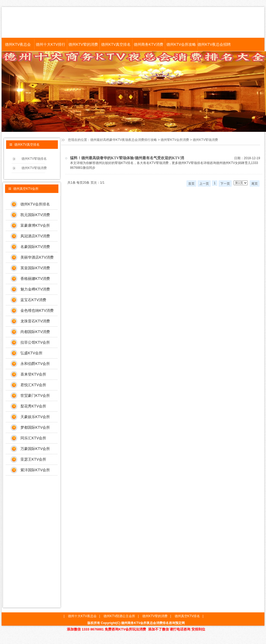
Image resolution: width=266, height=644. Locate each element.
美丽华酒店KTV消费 (37, 257)
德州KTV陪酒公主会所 (119, 616)
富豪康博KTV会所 (35, 225)
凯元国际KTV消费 (35, 215)
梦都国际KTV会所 (35, 427)
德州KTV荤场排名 (34, 159)
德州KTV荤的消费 (83, 44)
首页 (191, 184)
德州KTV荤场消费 (205, 140)
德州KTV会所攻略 (181, 44)
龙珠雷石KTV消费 (35, 321)
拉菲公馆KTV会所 (35, 342)
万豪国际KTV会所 (35, 449)
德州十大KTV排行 (51, 44)
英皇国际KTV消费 (35, 268)
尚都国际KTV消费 (35, 332)
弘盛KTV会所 (31, 353)
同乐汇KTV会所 (33, 438)
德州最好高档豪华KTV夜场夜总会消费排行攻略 (124, 140)
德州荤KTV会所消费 (175, 140)
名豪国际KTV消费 (35, 247)
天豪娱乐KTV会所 (35, 417)
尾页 (255, 184)
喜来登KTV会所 (33, 374)
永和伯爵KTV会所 (35, 364)
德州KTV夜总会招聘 (214, 44)
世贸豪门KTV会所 (35, 395)
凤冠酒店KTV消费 (35, 236)
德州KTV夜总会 (18, 44)
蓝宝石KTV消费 (33, 300)
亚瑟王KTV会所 (33, 459)
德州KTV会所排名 (35, 204)
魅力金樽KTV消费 (35, 289)
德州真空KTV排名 (187, 616)
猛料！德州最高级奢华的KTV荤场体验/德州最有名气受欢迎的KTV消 (127, 158)
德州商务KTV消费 (149, 44)
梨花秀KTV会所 (33, 406)
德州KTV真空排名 (116, 44)
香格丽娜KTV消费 (35, 279)
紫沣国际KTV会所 (35, 470)
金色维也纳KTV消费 (37, 310)
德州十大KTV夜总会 (82, 616)
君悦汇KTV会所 (33, 385)
